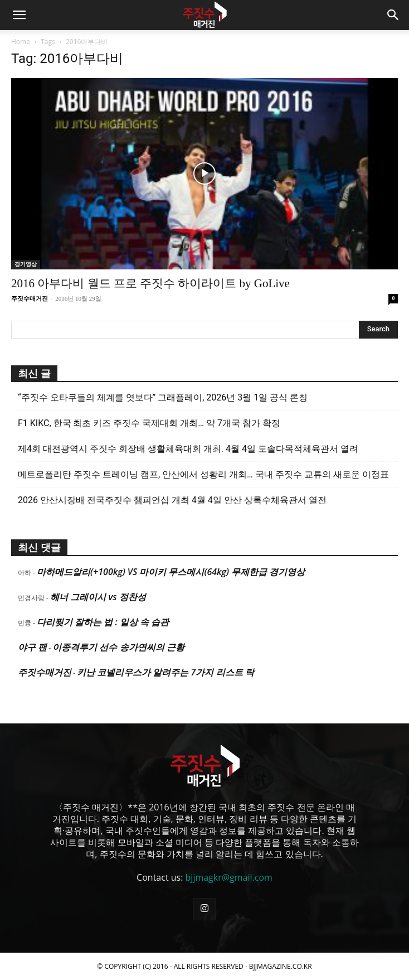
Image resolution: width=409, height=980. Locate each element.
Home (21, 42)
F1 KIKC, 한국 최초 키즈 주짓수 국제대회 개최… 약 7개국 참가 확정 (149, 423)
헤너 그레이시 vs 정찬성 (98, 597)
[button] (19, 15)
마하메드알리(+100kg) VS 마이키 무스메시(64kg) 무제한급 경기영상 (171, 572)
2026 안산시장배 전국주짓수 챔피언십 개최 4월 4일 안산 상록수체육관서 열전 (172, 500)
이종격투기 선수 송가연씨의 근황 (118, 647)
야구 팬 (32, 647)
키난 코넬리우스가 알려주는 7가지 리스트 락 (165, 672)
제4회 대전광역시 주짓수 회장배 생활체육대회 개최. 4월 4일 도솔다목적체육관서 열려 (188, 449)
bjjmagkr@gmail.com (229, 877)
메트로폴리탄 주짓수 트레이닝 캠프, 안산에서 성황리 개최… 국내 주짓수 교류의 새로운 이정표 (203, 474)
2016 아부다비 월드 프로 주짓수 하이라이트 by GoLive (150, 283)
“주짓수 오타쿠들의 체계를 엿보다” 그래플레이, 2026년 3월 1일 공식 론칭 (163, 397)
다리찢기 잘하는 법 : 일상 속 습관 (103, 622)
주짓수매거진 (30, 298)
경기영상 (26, 264)
